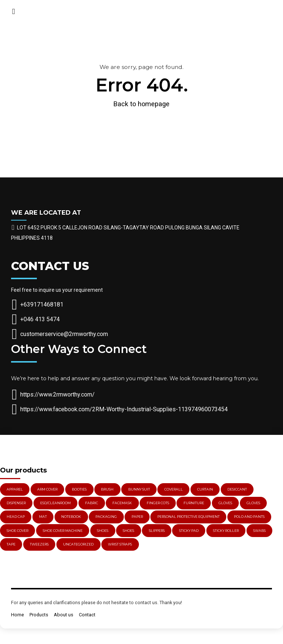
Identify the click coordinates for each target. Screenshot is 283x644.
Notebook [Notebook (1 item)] (71, 517)
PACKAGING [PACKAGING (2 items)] (106, 517)
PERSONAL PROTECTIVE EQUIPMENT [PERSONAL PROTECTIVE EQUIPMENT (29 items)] (188, 517)
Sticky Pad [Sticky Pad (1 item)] (189, 531)
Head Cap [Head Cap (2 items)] (16, 517)
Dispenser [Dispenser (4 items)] (16, 503)
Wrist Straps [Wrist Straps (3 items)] (120, 544)
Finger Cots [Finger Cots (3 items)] (158, 503)
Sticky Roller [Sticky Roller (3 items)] (226, 531)
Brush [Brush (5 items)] (107, 489)
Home (18, 615)
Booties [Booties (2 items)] (79, 489)
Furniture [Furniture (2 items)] (194, 503)
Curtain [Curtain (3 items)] (205, 489)
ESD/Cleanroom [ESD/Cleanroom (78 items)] (55, 503)
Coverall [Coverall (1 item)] (174, 489)
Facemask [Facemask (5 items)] (122, 503)
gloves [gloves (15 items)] (225, 503)
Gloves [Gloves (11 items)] (253, 503)
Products (39, 615)
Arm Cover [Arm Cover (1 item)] (47, 489)
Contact (87, 615)
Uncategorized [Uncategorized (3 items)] (78, 544)
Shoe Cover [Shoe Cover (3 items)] (18, 531)
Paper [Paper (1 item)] (137, 517)
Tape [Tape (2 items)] (11, 544)
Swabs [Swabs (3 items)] (259, 531)
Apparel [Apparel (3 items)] (15, 489)
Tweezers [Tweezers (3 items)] (39, 544)
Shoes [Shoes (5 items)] (103, 531)
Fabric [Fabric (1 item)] (92, 503)
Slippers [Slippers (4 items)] (157, 531)
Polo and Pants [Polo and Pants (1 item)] (249, 517)
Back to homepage (141, 104)
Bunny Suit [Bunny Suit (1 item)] (139, 489)
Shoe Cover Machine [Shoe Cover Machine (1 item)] (63, 531)
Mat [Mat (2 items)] (43, 517)
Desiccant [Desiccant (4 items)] (237, 489)
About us (64, 615)
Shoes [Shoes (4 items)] (128, 531)
